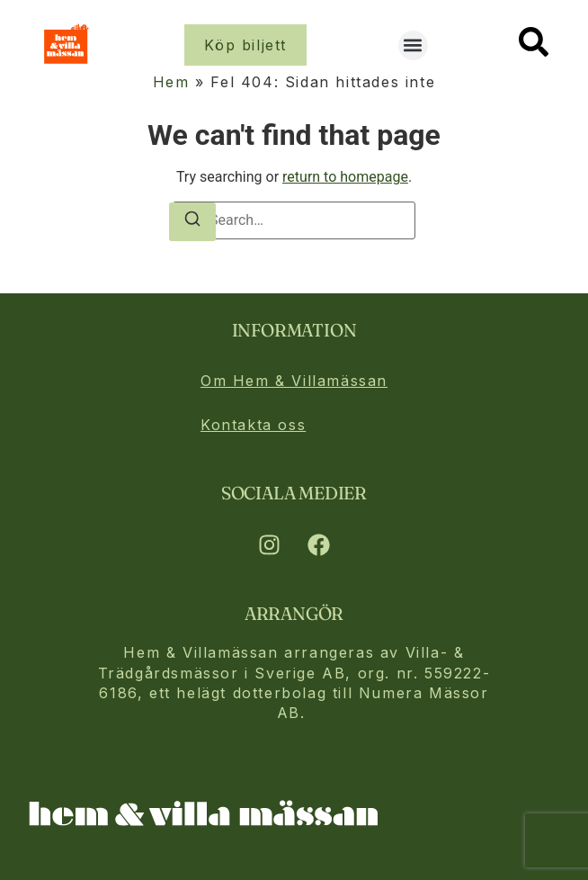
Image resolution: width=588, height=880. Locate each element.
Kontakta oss (253, 425)
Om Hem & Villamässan (294, 381)
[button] (413, 45)
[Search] (192, 222)
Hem (171, 82)
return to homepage (345, 177)
